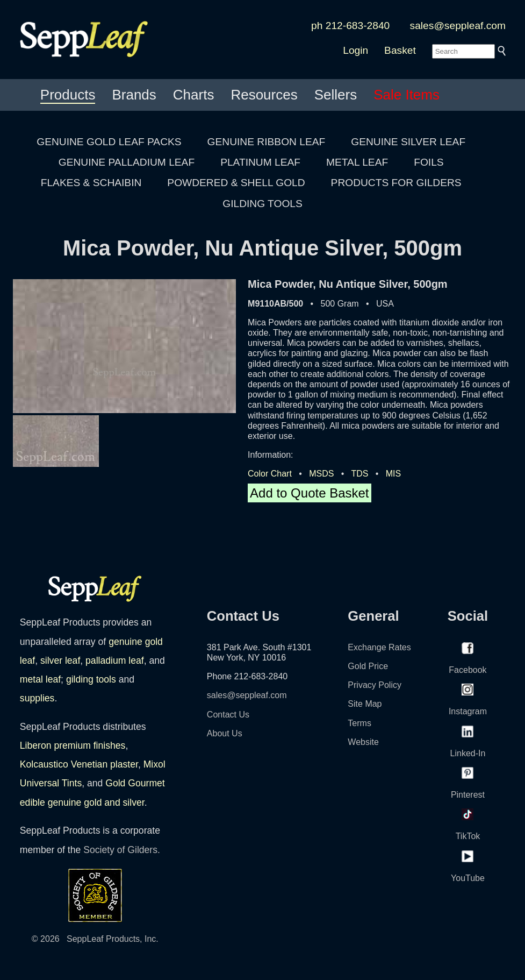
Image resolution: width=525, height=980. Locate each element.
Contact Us (228, 715)
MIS (393, 474)
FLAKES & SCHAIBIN (91, 183)
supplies (37, 698)
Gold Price (368, 666)
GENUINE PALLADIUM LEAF (127, 162)
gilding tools (91, 679)
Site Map (365, 704)
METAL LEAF (357, 162)
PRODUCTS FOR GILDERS (396, 183)
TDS (359, 474)
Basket (400, 50)
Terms (359, 723)
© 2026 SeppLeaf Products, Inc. (95, 939)
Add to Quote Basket (309, 493)
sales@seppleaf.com (458, 26)
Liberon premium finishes (73, 745)
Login (355, 50)
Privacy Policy (375, 685)
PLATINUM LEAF (260, 162)
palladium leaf (115, 661)
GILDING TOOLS (262, 204)
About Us (225, 733)
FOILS (429, 162)
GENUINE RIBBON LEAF (267, 142)
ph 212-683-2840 (350, 26)
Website (363, 742)
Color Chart (270, 474)
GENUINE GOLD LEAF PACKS (109, 142)
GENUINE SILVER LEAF (408, 142)
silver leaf (60, 661)
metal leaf (40, 679)
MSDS (321, 474)
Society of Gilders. (122, 850)
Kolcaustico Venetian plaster (79, 764)
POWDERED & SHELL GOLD (236, 183)
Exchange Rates (379, 647)
